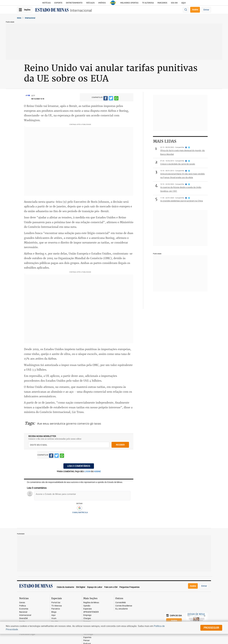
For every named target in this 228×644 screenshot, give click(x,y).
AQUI (184, 3)
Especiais (88, 609)
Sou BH (174, 3)
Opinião (87, 606)
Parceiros (162, 3)
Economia (24, 609)
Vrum (54, 618)
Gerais (22, 603)
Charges (87, 618)
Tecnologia (88, 634)
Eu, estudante (121, 609)
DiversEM (23, 618)
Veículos (90, 3)
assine (97, 471)
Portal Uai (56, 603)
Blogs (54, 612)
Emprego (87, 615)
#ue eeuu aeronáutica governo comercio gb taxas (69, 424)
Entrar (206, 10)
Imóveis (102, 3)
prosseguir (211, 628)
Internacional (81, 10)
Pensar (87, 640)
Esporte (58, 3)
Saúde (22, 622)
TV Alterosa (148, 3)
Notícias (47, 3)
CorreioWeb (121, 603)
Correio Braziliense (124, 606)
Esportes (87, 637)
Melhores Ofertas (129, 3)
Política (23, 606)
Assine (195, 10)
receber (120, 445)
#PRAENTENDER (91, 612)
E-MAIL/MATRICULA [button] (80, 512)
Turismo (87, 622)
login (87, 471)
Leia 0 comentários (79, 466)
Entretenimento (74, 3)
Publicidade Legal (27, 634)
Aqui (53, 615)
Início (19, 18)
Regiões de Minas (91, 603)
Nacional (23, 612)
